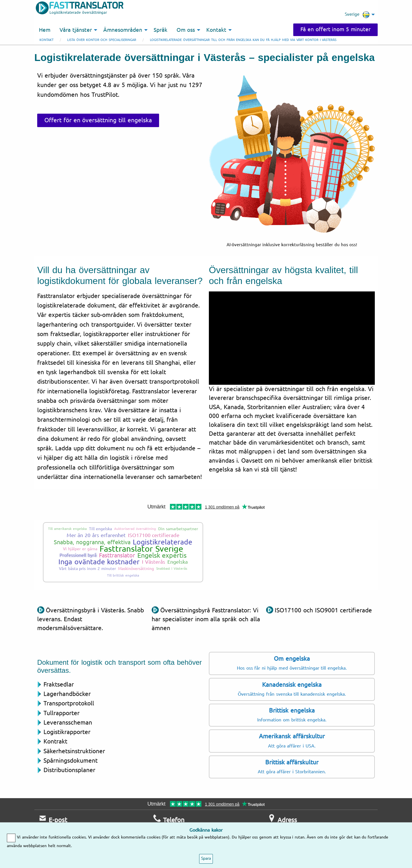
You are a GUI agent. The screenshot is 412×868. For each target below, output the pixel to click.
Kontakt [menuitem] (216, 30)
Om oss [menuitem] (186, 30)
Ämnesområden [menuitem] (123, 30)
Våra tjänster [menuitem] (76, 30)
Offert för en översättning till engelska (98, 120)
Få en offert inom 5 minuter (335, 29)
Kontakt (46, 40)
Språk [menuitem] (161, 30)
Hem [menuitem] (45, 30)
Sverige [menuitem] (357, 15)
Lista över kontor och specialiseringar (102, 40)
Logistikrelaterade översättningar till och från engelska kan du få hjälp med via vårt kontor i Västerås (243, 40)
